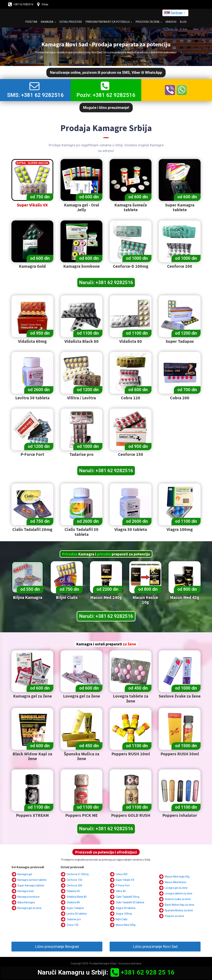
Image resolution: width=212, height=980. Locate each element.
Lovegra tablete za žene (179, 893)
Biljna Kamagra (26, 902)
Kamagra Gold (26, 891)
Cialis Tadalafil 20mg (127, 897)
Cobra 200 (122, 874)
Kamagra (47, 22)
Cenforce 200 (74, 885)
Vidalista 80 (73, 902)
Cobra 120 (72, 925)
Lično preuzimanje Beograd (57, 947)
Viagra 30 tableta (125, 908)
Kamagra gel (25, 874)
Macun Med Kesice (175, 882)
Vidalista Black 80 (77, 897)
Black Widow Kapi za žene (179, 905)
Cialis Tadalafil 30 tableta (130, 902)
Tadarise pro (74, 919)
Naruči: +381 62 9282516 (106, 282)
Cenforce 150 (74, 880)
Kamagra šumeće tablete (32, 880)
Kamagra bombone (29, 897)
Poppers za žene (174, 916)
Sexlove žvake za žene (178, 899)
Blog (183, 22)
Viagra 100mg (124, 914)
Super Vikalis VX (125, 880)
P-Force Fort (123, 885)
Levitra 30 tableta (77, 914)
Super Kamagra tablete (31, 885)
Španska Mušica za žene (179, 910)
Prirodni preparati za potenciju (108, 22)
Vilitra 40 (121, 891)
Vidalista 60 (73, 891)
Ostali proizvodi (71, 22)
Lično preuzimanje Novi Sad (155, 947)
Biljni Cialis (122, 919)
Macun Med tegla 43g (177, 877)
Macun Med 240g (126, 925)
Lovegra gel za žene (176, 888)
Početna (31, 22)
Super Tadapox (75, 908)
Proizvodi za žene (148, 22)
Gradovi (171, 22)
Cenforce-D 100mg (78, 874)
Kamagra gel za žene (30, 908)
